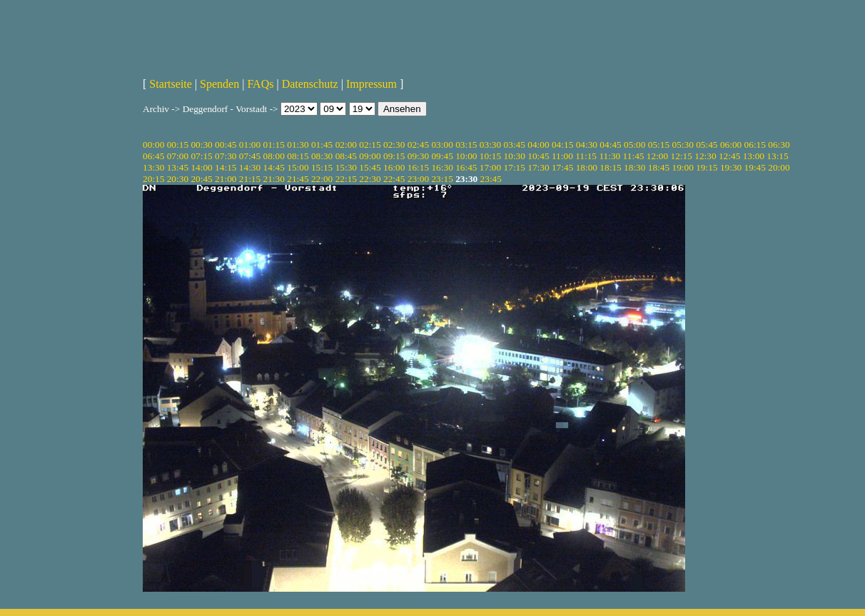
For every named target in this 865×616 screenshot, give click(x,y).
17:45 (562, 167)
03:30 (490, 145)
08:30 (322, 156)
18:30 (634, 167)
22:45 (394, 179)
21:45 (298, 179)
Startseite (171, 84)
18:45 (659, 167)
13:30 (153, 167)
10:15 (490, 156)
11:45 (634, 156)
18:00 (587, 167)
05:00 (634, 145)
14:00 (201, 167)
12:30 (705, 156)
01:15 (274, 145)
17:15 (515, 167)
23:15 (442, 179)
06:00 (731, 145)
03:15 (466, 145)
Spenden (219, 84)
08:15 (298, 156)
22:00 (322, 179)
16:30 (442, 167)
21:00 (226, 179)
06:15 (755, 145)
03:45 (515, 145)
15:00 (298, 167)
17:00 (490, 167)
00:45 (226, 145)
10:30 (515, 156)
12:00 (657, 156)
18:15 (610, 167)
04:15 (562, 145)
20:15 (153, 179)
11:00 (562, 156)
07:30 (226, 156)
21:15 (250, 179)
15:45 (370, 167)
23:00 (418, 179)
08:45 (346, 156)
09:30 (418, 156)
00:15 (178, 145)
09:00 (370, 156)
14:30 (250, 167)
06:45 (153, 156)
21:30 (274, 179)
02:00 (346, 145)
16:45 (466, 167)
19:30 (731, 167)
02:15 (370, 145)
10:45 (538, 156)
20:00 (779, 167)
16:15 (418, 167)
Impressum (371, 84)
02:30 (394, 145)
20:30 (178, 179)
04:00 (538, 145)
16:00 (394, 167)
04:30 (587, 145)
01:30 (298, 145)
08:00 (274, 156)
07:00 (178, 156)
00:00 (153, 145)
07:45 (250, 156)
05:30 (682, 145)
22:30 (370, 179)
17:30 (538, 167)
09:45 (442, 156)
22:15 (346, 179)
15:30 (346, 167)
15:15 (322, 167)
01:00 (250, 145)
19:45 (755, 167)
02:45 (418, 145)
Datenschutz (310, 84)
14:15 (226, 167)
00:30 (201, 145)
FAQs (260, 84)
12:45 (729, 156)
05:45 (707, 145)
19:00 (682, 167)
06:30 (779, 145)
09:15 (394, 156)
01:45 (322, 145)
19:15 (707, 167)
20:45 (201, 179)
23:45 (491, 179)
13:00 (754, 156)
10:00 (466, 156)
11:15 (586, 156)
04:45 (610, 145)
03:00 (442, 145)
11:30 (609, 156)
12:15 (682, 156)
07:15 (201, 156)
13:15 (777, 156)
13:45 (178, 167)
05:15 (659, 145)
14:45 (274, 167)
